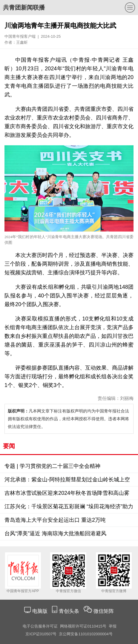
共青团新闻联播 (24, 7)
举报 (113, 626)
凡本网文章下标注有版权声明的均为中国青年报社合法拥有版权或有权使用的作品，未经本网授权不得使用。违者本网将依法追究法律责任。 (68, 419)
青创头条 (70, 611)
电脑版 (40, 611)
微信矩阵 (104, 611)
